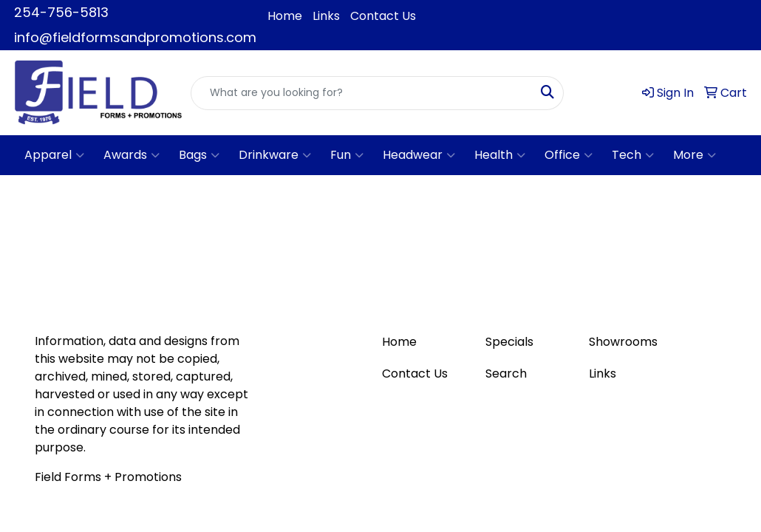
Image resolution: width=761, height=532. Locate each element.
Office (569, 155)
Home (285, 16)
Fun (347, 155)
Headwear (419, 155)
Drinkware (275, 155)
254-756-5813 (61, 12)
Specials (509, 342)
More (695, 155)
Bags (199, 155)
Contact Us (383, 16)
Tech (633, 155)
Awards (132, 155)
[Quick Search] (362, 93)
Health (500, 155)
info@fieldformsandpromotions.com (135, 37)
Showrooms (623, 342)
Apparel (54, 155)
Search (506, 374)
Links (326, 16)
